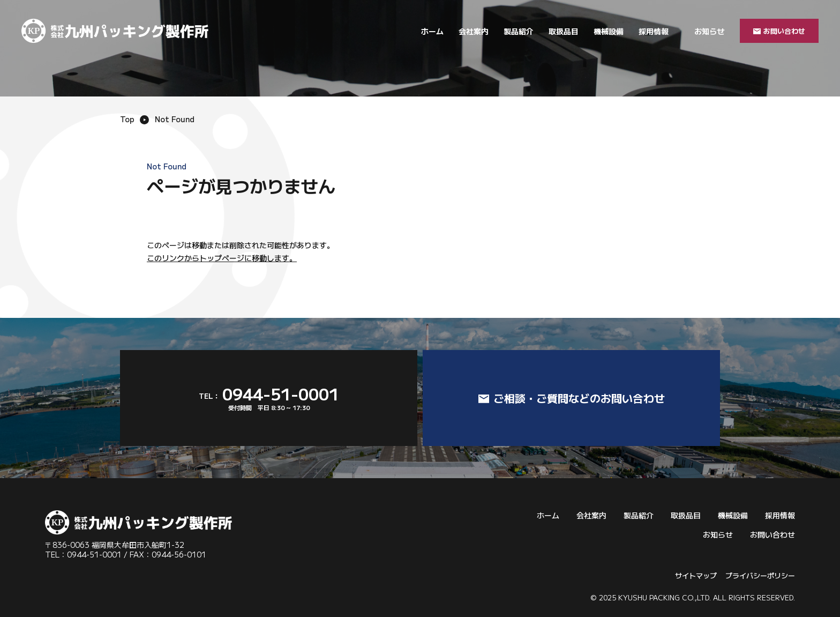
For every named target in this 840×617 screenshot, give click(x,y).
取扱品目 (564, 31)
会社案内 (474, 31)
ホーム (432, 31)
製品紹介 (519, 31)
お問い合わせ (772, 534)
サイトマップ (696, 575)
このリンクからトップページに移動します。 (222, 258)
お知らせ (709, 31)
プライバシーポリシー (760, 575)
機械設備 (609, 31)
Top (127, 119)
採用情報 (654, 31)
